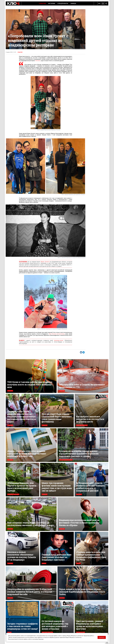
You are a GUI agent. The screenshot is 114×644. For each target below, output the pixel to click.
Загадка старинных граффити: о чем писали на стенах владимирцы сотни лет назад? (23, 618)
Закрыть (102, 637)
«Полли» (37, 61)
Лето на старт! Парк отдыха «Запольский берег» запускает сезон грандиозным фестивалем (57, 410)
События (42, 3)
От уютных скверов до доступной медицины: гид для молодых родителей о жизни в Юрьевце (57, 618)
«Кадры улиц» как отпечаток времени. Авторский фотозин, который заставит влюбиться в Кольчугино (31, 445)
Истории (52, 3)
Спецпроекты (63, 3)
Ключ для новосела (82, 425)
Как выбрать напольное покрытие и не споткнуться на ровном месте (91, 410)
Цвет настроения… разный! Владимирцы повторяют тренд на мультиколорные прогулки (91, 618)
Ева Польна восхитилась (57, 334)
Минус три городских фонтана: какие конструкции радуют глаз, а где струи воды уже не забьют (57, 479)
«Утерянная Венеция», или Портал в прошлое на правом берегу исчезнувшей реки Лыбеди (23, 479)
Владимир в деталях (13, 494)
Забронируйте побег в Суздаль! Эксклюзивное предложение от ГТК (83, 376)
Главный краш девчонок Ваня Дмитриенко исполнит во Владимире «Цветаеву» (57, 549)
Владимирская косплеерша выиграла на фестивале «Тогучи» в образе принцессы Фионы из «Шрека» (83, 514)
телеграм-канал (59, 340)
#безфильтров (81, 632)
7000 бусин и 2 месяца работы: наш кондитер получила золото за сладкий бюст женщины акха (31, 376)
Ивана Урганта (45, 262)
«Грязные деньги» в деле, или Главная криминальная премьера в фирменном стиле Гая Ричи (91, 549)
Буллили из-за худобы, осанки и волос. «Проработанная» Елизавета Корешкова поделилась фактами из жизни (83, 445)
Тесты (9, 632)
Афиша (73, 3)
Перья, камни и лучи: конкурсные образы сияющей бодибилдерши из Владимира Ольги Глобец (83, 583)
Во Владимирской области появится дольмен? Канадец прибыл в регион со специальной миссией (91, 479)
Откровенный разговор (66, 460)
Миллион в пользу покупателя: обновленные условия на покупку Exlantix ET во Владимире (23, 549)
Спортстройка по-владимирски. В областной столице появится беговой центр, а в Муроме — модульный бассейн (31, 583)
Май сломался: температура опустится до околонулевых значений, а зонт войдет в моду (31, 514)
